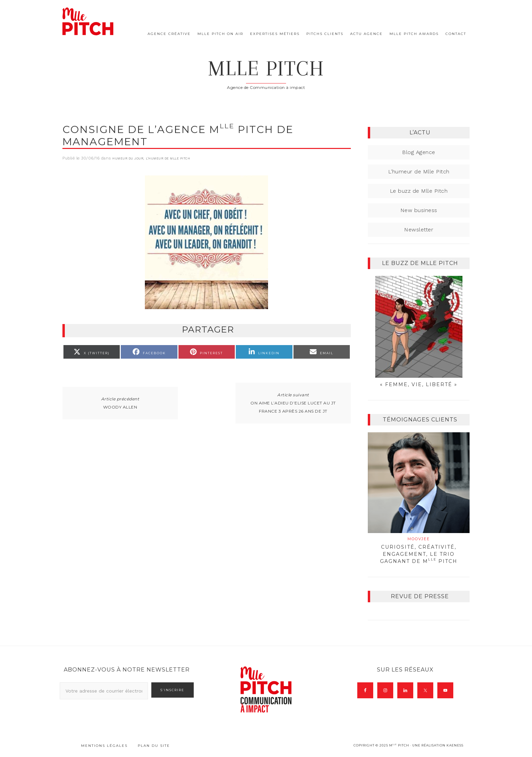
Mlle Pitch (266, 68)
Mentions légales (104, 746)
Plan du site (154, 746)
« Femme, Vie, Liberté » (419, 384)
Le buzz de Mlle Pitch (419, 191)
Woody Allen (120, 407)
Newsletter (419, 230)
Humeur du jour (128, 158)
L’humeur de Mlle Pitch (168, 158)
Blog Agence (419, 152)
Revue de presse (420, 596)
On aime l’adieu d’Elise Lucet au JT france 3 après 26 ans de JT (293, 407)
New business (419, 210)
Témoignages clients (420, 420)
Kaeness (455, 745)
